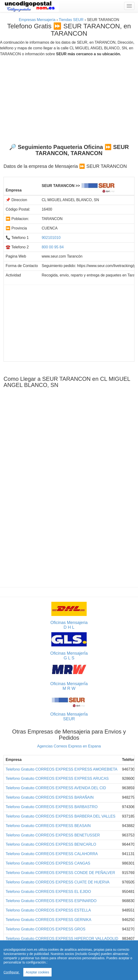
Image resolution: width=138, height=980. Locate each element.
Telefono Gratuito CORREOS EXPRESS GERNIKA (49, 920)
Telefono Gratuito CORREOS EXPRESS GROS (46, 929)
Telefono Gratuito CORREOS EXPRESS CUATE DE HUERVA (58, 882)
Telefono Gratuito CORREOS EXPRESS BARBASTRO (52, 807)
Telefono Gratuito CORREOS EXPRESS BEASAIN (48, 826)
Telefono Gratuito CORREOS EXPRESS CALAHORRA (52, 854)
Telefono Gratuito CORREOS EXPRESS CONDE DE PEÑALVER (60, 873)
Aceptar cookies (37, 972)
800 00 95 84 (53, 247)
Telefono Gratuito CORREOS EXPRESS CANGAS (48, 863)
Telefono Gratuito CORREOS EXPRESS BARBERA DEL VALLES (61, 816)
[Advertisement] (69, 98)
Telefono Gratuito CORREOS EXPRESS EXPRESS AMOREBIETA (62, 769)
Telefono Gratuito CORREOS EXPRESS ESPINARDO (51, 901)
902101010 (51, 238)
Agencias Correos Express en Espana (69, 746)
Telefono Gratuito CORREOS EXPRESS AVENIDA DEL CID (56, 788)
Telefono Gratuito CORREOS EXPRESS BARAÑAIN (50, 797)
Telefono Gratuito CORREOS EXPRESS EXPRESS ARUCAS (57, 778)
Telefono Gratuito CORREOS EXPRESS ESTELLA (48, 910)
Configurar (12, 972)
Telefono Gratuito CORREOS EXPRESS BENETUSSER (53, 835)
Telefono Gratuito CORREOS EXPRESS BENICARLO (51, 844)
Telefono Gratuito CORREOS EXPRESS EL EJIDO (48, 892)
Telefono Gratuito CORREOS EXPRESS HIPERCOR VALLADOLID (62, 939)
